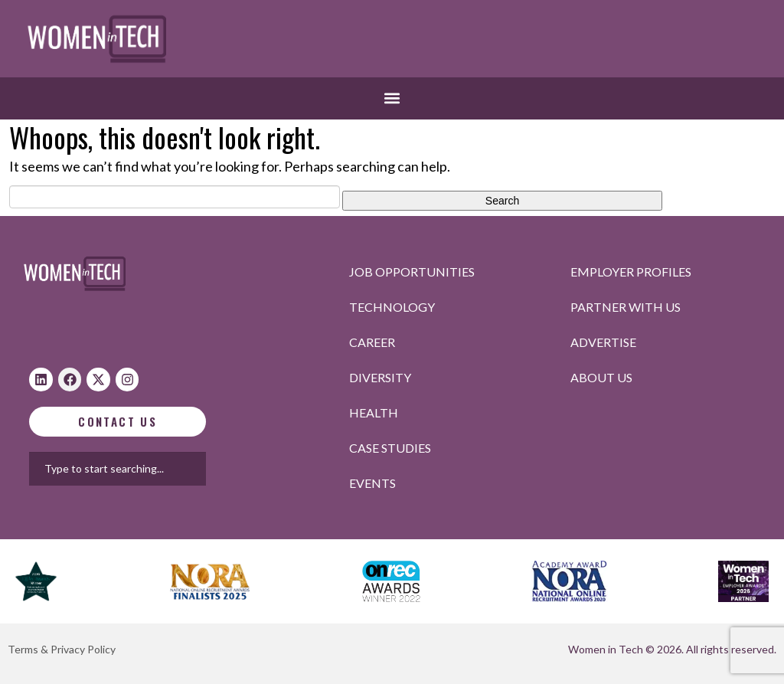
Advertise (603, 342)
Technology (392, 307)
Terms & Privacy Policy (62, 649)
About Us (601, 377)
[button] (392, 98)
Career (372, 342)
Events (372, 483)
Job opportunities (412, 272)
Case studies (390, 448)
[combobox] (197, 469)
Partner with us (626, 307)
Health (374, 412)
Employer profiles (631, 272)
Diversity (380, 377)
